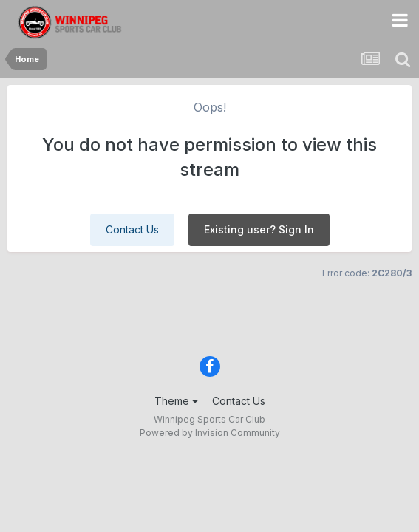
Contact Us (132, 229)
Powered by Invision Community (210, 433)
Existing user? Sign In (259, 229)
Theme (176, 401)
